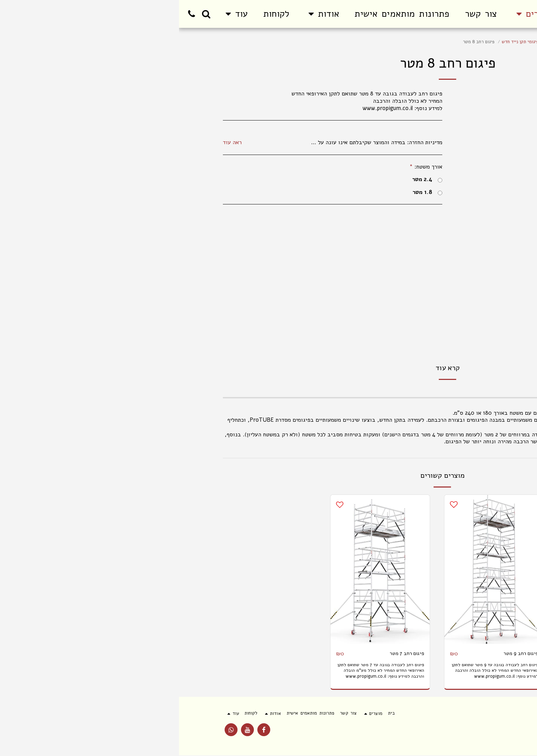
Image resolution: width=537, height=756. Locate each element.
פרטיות (452, 733)
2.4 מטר (248, 180)
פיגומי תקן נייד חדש (341, 42)
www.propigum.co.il (447, 449)
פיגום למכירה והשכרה (438, 42)
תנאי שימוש (482, 733)
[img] (429, 569)
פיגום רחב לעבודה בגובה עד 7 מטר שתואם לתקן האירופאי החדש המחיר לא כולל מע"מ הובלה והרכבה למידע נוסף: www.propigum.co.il (205, 674)
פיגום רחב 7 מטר (225, 653)
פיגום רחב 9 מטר (339, 653)
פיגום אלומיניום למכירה (389, 42)
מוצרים (472, 42)
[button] (143, 14)
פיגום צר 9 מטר (455, 653)
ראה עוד (53, 143)
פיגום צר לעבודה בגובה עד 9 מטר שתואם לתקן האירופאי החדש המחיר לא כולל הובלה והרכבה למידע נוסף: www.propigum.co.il (429, 671)
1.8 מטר (248, 192)
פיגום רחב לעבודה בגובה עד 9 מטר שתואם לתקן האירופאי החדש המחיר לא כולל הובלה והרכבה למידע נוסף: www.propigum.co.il (318, 671)
